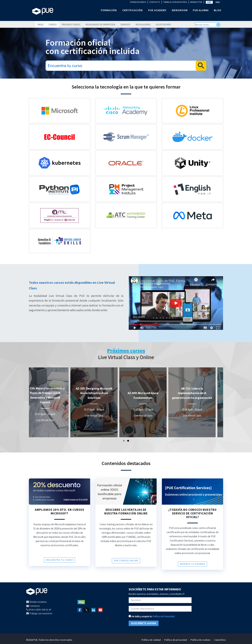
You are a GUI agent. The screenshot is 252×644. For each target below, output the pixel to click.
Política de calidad (151, 640)
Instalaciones (143, 24)
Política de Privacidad (163, 616)
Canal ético (220, 640)
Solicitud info (163, 24)
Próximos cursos (71, 24)
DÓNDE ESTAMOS (138, 2)
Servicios (125, 24)
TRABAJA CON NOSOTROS (175, 2)
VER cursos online (126, 561)
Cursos (53, 24)
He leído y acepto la (152, 616)
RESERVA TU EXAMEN (192, 564)
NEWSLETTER (196, 2)
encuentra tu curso (60, 560)
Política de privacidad (176, 640)
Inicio (41, 24)
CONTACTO (155, 2)
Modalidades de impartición (100, 24)
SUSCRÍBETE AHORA (144, 623)
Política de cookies (201, 640)
